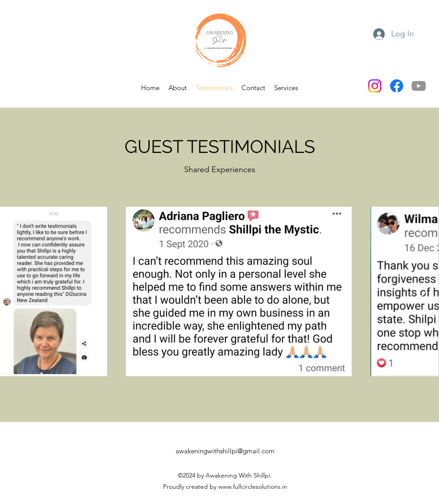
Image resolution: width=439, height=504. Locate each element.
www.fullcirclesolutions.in (253, 487)
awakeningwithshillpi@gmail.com (225, 451)
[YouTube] (419, 86)
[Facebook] (397, 86)
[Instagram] (375, 86)
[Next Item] (423, 291)
